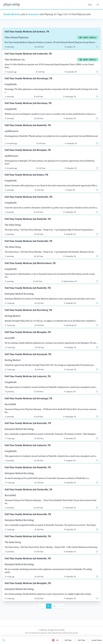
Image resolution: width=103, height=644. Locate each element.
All (57, 640)
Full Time (68, 640)
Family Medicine (12, 14)
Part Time (82, 640)
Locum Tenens (97, 640)
